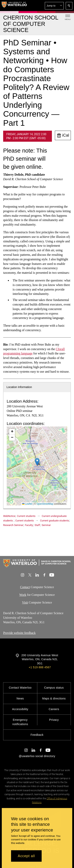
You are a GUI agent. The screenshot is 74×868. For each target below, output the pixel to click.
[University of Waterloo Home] (14, 6)
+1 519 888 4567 (40, 667)
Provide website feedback (19, 633)
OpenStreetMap (45, 504)
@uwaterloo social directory (37, 756)
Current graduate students (54, 521)
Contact (25, 587)
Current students (26, 516)
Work (23, 595)
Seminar (46, 525)
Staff (37, 525)
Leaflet (27, 504)
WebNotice (9, 516)
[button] (54, 6)
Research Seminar (13, 525)
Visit (25, 602)
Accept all (26, 856)
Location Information (19, 387)
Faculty (29, 525)
